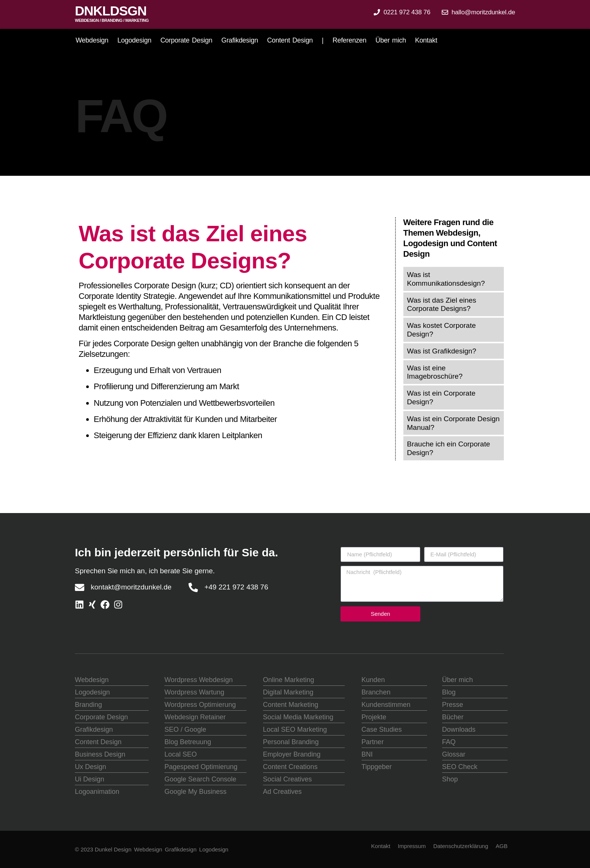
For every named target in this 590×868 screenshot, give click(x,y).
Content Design (290, 40)
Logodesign (134, 40)
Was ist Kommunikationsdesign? (446, 279)
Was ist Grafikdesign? (442, 351)
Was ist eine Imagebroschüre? (435, 372)
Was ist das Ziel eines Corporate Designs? (442, 305)
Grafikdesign (239, 40)
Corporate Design (186, 40)
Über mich (391, 40)
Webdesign (92, 40)
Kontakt (426, 40)
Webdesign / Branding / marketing (112, 20)
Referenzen (350, 40)
